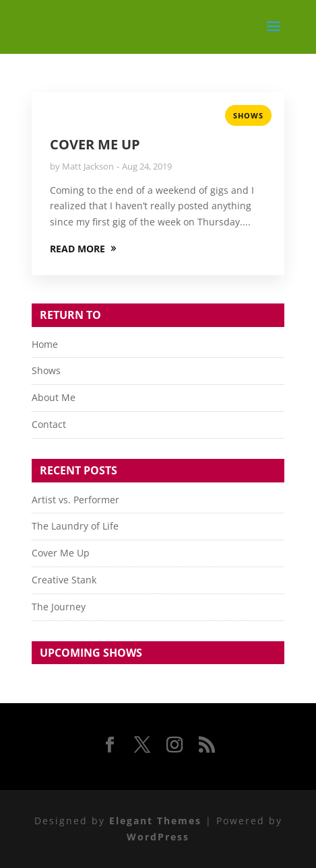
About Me (54, 397)
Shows (248, 115)
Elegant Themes (155, 821)
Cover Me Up (95, 144)
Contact (49, 424)
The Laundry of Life (75, 526)
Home (45, 344)
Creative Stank (64, 580)
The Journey (59, 607)
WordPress (158, 837)
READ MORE (77, 249)
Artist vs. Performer (75, 500)
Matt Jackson (88, 166)
